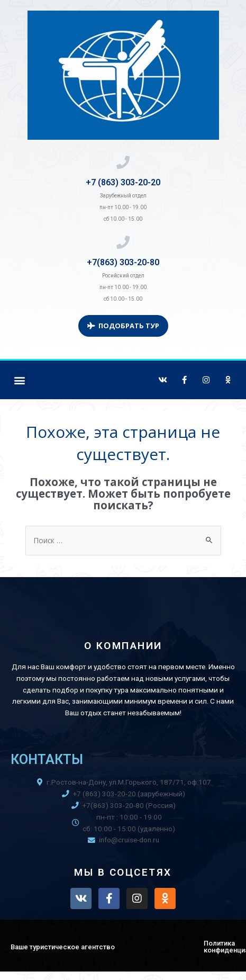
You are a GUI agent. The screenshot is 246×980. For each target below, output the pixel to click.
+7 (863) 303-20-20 (123, 182)
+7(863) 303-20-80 (123, 262)
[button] (19, 380)
